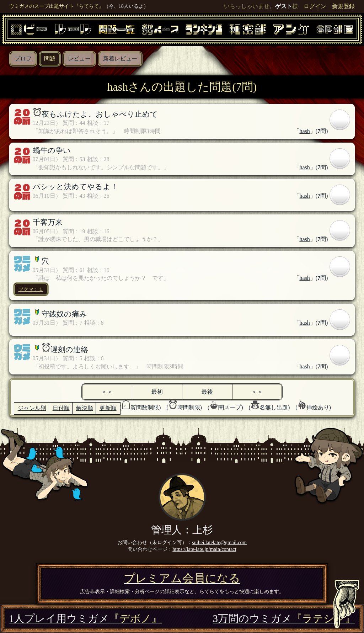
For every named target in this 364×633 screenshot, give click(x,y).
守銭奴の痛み (64, 314)
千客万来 (48, 222)
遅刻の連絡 (69, 349)
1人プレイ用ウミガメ (85, 618)
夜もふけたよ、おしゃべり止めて (100, 114)
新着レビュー (120, 58)
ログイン (315, 6)
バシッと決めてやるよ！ (75, 187)
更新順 (108, 408)
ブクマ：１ (31, 289)
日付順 (61, 408)
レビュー (79, 58)
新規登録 (343, 6)
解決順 (85, 408)
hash (304, 131)
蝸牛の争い (52, 150)
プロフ (23, 58)
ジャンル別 (32, 408)
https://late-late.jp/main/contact (204, 549)
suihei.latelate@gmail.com (219, 542)
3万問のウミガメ (284, 618)
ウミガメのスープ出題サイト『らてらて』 (57, 6)
